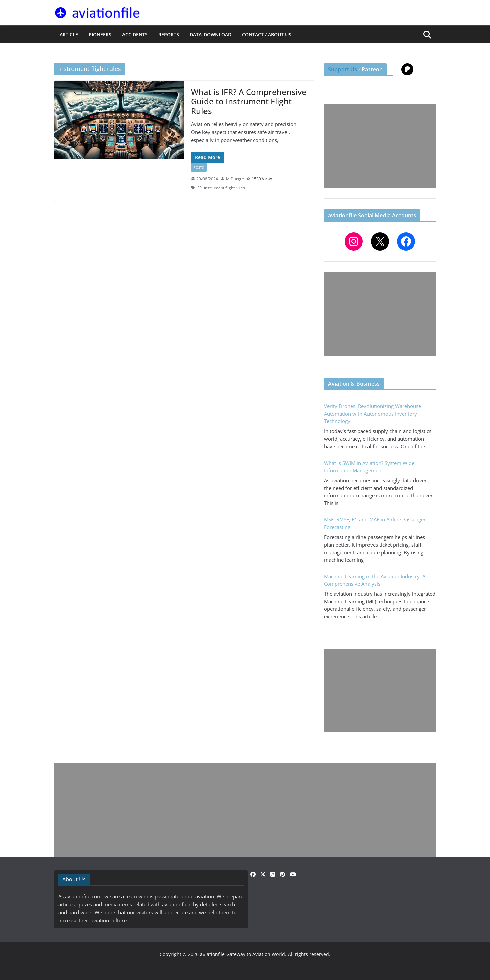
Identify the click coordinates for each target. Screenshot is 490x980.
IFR (199, 188)
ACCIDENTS (135, 35)
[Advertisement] (380, 146)
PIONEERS (100, 35)
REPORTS (169, 35)
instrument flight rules (224, 188)
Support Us (343, 69)
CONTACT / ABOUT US (267, 35)
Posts (199, 167)
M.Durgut (235, 179)
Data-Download (211, 35)
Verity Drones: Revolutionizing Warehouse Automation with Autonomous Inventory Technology (373, 414)
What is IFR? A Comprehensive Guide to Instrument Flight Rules (249, 102)
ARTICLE (69, 35)
